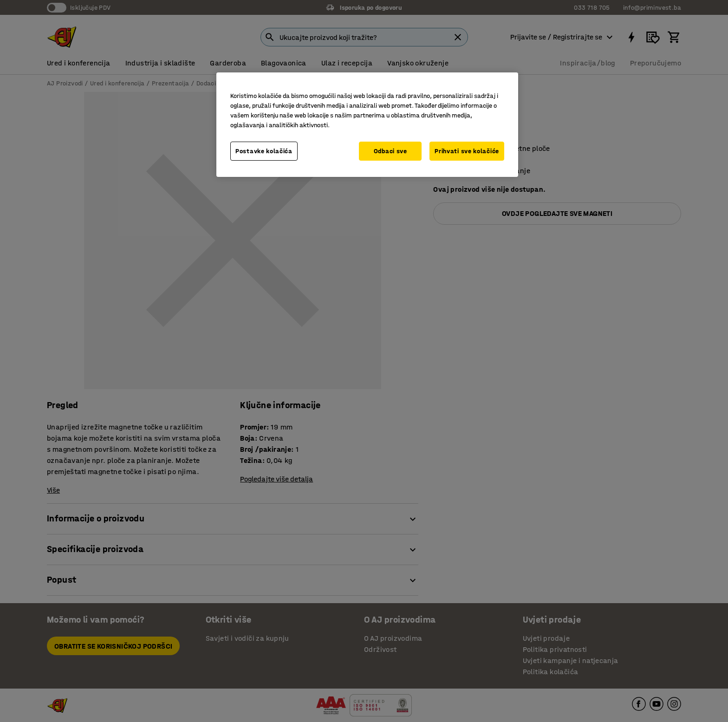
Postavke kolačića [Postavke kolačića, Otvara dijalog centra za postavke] (264, 151)
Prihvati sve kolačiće (467, 151)
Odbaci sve (390, 151)
